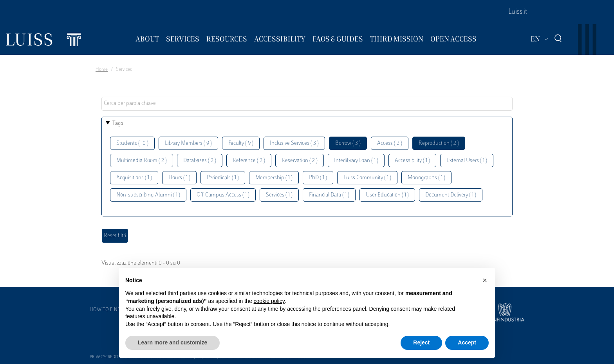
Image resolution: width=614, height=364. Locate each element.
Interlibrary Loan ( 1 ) (356, 161)
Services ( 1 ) (279, 195)
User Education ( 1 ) (387, 195)
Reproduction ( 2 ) (439, 143)
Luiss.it (518, 12)
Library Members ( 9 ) (188, 143)
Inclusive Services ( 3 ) (294, 143)
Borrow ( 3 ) (348, 143)
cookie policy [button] (269, 301)
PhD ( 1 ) (318, 178)
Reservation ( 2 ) (300, 161)
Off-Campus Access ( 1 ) (223, 195)
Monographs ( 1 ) (426, 178)
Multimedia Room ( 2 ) (142, 161)
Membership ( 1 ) (274, 178)
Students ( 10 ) (132, 143)
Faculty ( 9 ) (241, 143)
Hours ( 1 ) (179, 178)
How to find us (109, 310)
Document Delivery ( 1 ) (451, 195)
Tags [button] (118, 123)
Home (102, 70)
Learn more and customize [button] (172, 342)
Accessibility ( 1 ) (412, 161)
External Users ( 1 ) (467, 161)
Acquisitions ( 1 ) (134, 178)
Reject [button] (421, 342)
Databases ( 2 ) (200, 161)
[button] (485, 280)
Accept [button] (467, 342)
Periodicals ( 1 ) (223, 178)
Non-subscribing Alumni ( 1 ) (148, 195)
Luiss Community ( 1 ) (367, 178)
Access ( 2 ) (390, 143)
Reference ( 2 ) (249, 161)
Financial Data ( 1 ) (329, 195)
